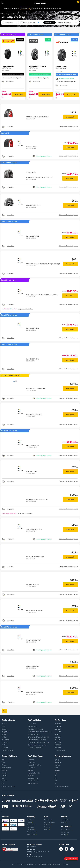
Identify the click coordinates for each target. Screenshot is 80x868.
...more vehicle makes (8, 786)
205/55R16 (58, 724)
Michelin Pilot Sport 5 (35, 734)
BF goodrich (5, 740)
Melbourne (58, 762)
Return (46, 829)
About (30, 820)
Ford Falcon (32, 760)
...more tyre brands (8, 750)
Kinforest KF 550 (33, 726)
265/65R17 (58, 734)
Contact (48, 820)
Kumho (4, 729)
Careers (30, 822)
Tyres (9, 14)
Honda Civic (32, 762)
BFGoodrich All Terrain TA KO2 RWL (39, 737)
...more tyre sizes (60, 750)
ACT (56, 781)
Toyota (4, 765)
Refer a (32, 834)
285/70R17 (58, 745)
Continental (5, 742)
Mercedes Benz (6, 768)
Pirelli (4, 726)
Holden (4, 781)
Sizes (14, 14)
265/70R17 (58, 740)
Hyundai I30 (32, 768)
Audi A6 (30, 770)
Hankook (5, 737)
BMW (3, 760)
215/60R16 (58, 726)
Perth (56, 768)
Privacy (32, 832)
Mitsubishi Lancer (33, 781)
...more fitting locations (62, 786)
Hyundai (4, 773)
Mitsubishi (5, 770)
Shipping (47, 827)
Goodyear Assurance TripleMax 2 (38, 745)
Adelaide (57, 770)
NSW (56, 773)
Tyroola (32, 825)
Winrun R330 (32, 724)
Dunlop (4, 745)
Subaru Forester (33, 784)
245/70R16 (58, 732)
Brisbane (57, 765)
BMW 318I (31, 776)
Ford (3, 762)
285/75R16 (58, 748)
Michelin (4, 734)
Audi (3, 778)
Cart (79, 2)
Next (5, 711)
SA (55, 784)
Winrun (4, 724)
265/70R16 (58, 737)
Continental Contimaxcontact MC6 (39, 742)
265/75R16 (58, 742)
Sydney (57, 760)
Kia (3, 784)
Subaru (4, 776)
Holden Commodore (34, 765)
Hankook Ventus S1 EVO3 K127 (37, 740)
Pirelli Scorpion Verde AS (36, 729)
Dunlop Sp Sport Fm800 (35, 748)
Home (3, 14)
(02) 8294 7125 (32, 847)
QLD (56, 778)
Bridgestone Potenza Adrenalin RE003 (40, 732)
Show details (19, 94)
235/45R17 (58, 729)
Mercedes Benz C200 (34, 773)
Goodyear (5, 748)
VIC (56, 776)
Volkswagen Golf (33, 778)
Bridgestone (6, 732)
